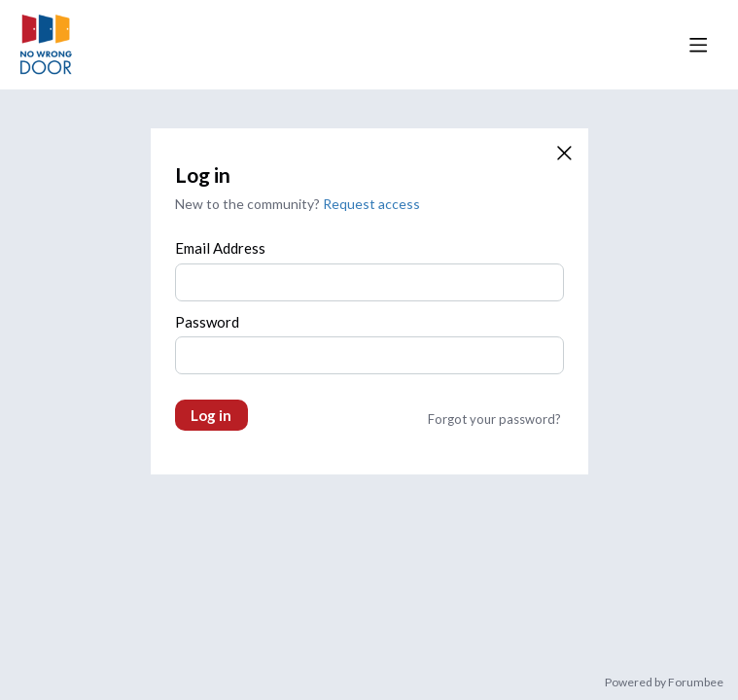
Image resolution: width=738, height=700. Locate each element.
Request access (371, 204)
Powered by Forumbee (664, 682)
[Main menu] (698, 45)
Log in (211, 415)
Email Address (220, 248)
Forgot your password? (494, 419)
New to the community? (249, 204)
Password (207, 322)
